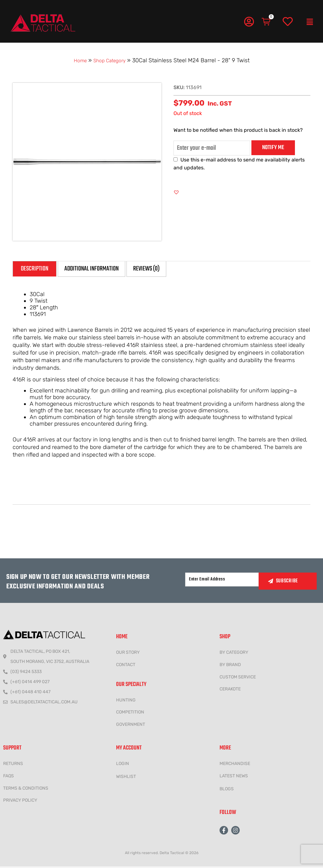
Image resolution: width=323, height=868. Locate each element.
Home (77, 60)
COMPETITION (130, 714)
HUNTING (126, 701)
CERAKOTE (230, 691)
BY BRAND (230, 666)
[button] (310, 22)
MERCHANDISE (235, 765)
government (131, 726)
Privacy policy (20, 802)
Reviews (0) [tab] (175, 269)
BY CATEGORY (234, 654)
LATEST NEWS (234, 777)
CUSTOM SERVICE (238, 678)
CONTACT (126, 666)
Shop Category (111, 60)
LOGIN (123, 765)
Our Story (128, 654)
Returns (13, 765)
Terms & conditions (26, 789)
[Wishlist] (288, 22)
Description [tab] (38, 269)
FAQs (9, 777)
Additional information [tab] (108, 269)
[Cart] (267, 22)
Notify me (273, 147)
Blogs (227, 790)
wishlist (126, 778)
